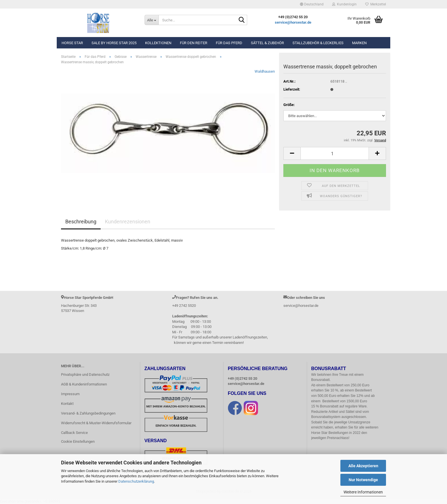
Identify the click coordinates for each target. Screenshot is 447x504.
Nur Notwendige (363, 480)
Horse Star (72, 43)
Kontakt (67, 404)
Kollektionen (158, 43)
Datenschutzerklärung (136, 481)
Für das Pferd (229, 43)
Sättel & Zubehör (267, 43)
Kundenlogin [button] (344, 4)
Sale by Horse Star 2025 (114, 43)
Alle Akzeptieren (363, 466)
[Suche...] (152, 20)
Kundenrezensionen (128, 222)
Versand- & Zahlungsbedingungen (88, 413)
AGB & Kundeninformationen (84, 384)
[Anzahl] (335, 153)
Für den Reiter (194, 43)
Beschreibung (81, 222)
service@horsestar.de (293, 22)
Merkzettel (376, 4)
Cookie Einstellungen (78, 441)
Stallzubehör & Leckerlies (318, 43)
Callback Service (74, 433)
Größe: (289, 105)
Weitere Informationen (363, 492)
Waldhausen (265, 71)
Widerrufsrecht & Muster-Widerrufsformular (96, 423)
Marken (359, 43)
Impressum (70, 394)
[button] (312, 4)
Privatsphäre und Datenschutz (85, 375)
